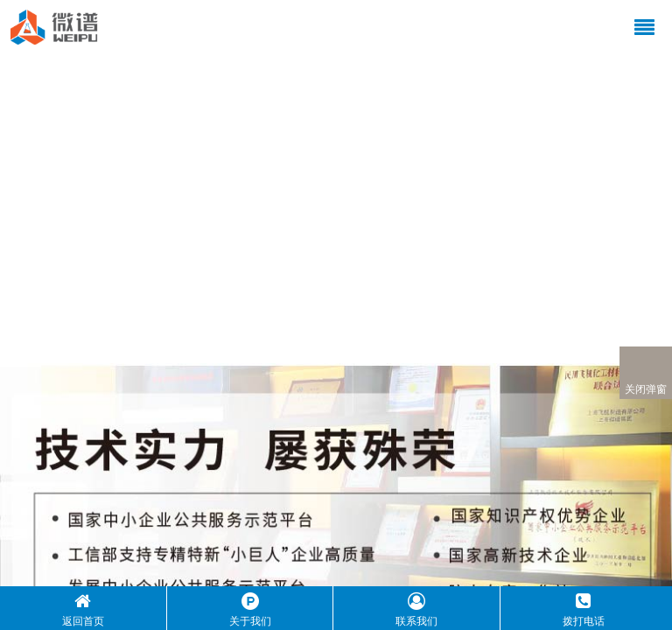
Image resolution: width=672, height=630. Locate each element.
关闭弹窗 (646, 373)
